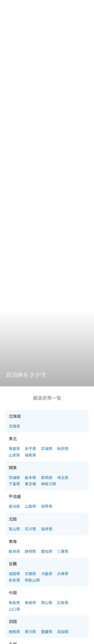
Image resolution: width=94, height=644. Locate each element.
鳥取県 (14, 603)
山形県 (14, 455)
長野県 (47, 506)
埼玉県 (63, 478)
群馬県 (47, 478)
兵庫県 (63, 574)
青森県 (14, 449)
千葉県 (14, 484)
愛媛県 (47, 632)
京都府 (30, 574)
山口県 (14, 609)
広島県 (63, 603)
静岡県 (30, 551)
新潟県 (14, 506)
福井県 (47, 529)
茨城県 (14, 478)
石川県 (30, 529)
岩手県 (30, 449)
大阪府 (47, 574)
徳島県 (14, 632)
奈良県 (14, 580)
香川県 (30, 632)
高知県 (63, 632)
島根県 (30, 603)
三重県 (63, 551)
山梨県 (30, 506)
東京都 (30, 484)
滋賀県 (14, 574)
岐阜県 (14, 551)
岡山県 (47, 603)
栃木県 (30, 478)
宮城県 (47, 449)
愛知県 (47, 551)
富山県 (14, 529)
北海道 (14, 426)
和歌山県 (32, 580)
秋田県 (63, 449)
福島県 (30, 455)
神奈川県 (49, 484)
